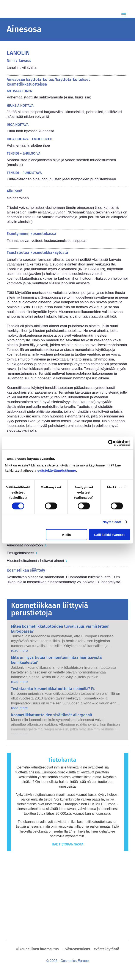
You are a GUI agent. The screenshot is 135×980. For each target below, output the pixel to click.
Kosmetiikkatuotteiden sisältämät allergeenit (52, 715)
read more (19, 651)
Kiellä (66, 535)
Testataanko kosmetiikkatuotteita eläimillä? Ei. (53, 689)
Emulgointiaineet (20, 553)
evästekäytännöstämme (57, 470)
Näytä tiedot (112, 522)
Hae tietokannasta (67, 844)
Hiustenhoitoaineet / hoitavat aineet (35, 561)
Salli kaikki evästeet (109, 535)
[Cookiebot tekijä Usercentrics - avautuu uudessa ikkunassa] (111, 443)
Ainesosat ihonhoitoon (25, 545)
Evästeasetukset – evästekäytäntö (91, 949)
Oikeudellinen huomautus (37, 949)
